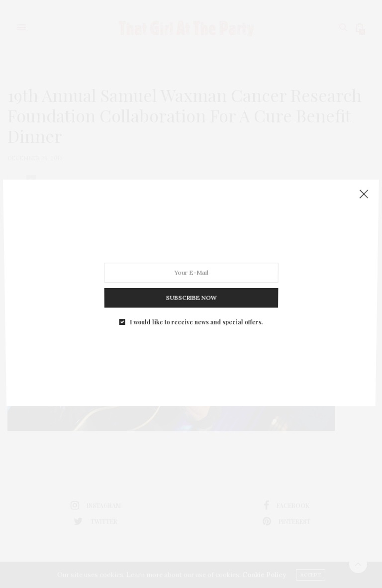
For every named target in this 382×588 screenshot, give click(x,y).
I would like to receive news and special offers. (196, 316)
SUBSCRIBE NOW (191, 294)
